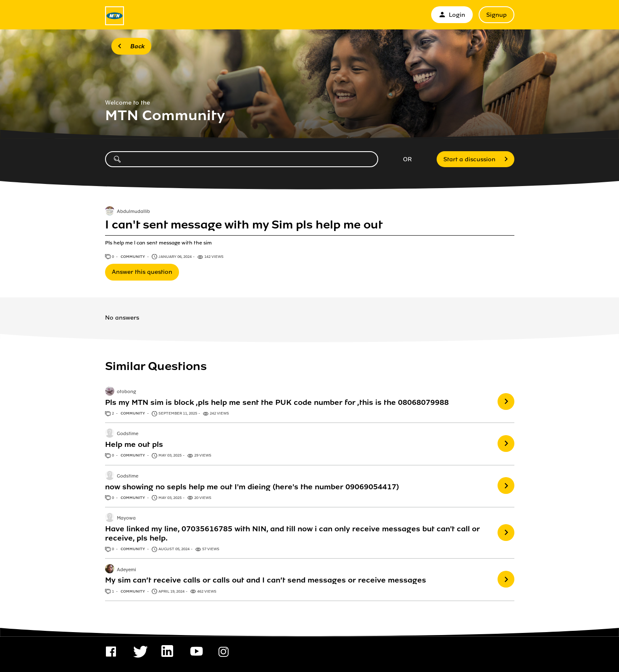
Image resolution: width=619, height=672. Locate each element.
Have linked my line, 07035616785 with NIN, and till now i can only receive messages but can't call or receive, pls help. (292, 533)
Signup (497, 15)
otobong (126, 392)
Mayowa (126, 518)
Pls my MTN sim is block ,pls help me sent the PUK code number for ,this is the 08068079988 (277, 402)
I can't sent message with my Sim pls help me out (244, 225)
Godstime (128, 434)
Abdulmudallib (133, 212)
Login (452, 15)
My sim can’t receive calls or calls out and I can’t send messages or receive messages (266, 580)
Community (133, 257)
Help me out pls (134, 444)
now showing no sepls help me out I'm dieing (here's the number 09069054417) (252, 487)
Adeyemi (126, 570)
